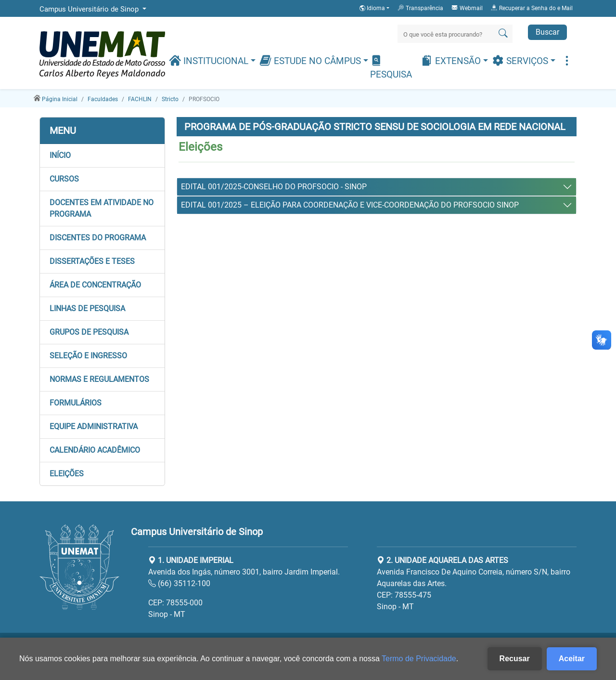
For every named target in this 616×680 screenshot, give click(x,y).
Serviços (521, 60)
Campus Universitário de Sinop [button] (90, 9)
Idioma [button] (373, 8)
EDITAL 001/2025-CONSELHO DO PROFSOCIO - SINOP (274, 187)
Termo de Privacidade (419, 659)
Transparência (420, 8)
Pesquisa (391, 67)
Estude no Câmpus (311, 60)
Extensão (452, 60)
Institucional (210, 60)
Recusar (515, 659)
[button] (102, 156)
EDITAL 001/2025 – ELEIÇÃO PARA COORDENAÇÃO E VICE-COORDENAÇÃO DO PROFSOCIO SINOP (350, 205)
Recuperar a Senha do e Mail (532, 8)
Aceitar (572, 659)
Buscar (547, 32)
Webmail (467, 8)
